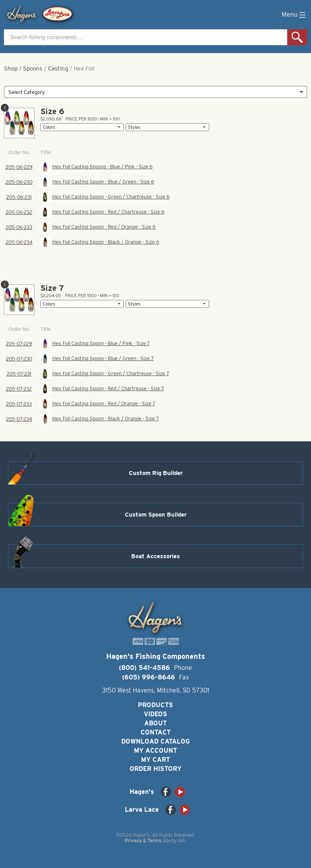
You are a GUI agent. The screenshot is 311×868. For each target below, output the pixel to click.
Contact (156, 732)
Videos (155, 714)
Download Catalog (155, 741)
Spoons (33, 69)
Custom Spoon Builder (156, 515)
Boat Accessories (155, 556)
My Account (155, 751)
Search (297, 37)
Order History (155, 769)
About (155, 723)
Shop (11, 69)
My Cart (155, 760)
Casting (58, 69)
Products (155, 705)
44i (182, 840)
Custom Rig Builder (156, 473)
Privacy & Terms (143, 840)
